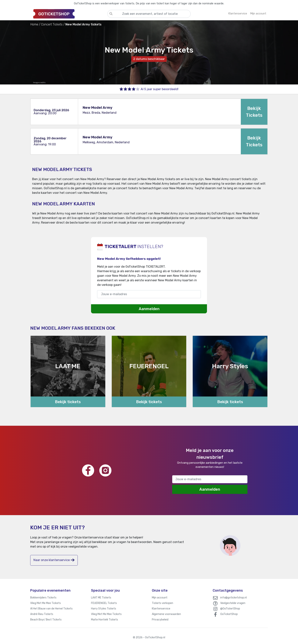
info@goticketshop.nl (233, 598)
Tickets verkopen (162, 603)
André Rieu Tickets (42, 614)
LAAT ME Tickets (101, 598)
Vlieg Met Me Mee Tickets (46, 603)
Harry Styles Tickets (104, 609)
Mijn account (160, 598)
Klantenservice (161, 609)
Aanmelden (149, 309)
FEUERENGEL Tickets (104, 603)
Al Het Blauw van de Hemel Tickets (51, 609)
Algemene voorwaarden (166, 614)
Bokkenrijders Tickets (43, 598)
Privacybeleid (160, 620)
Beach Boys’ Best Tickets (46, 620)
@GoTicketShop (230, 609)
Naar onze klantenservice (54, 560)
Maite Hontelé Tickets (105, 620)
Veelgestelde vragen (233, 603)
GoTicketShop (229, 614)
